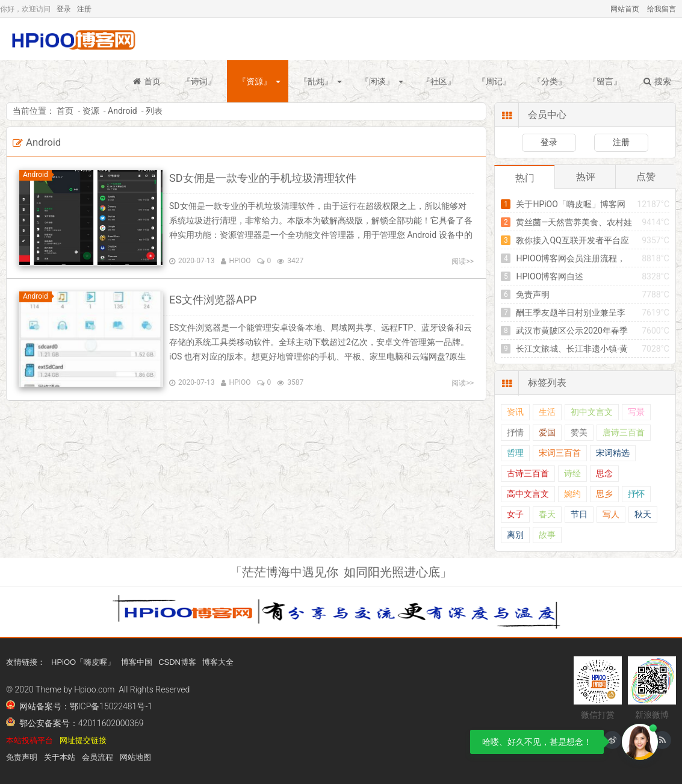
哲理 (515, 453)
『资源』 (255, 81)
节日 (579, 515)
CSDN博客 (177, 662)
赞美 (579, 433)
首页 (147, 81)
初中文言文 (592, 412)
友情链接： (26, 662)
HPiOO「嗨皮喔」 (83, 662)
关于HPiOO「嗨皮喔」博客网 (571, 204)
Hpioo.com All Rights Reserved (132, 689)
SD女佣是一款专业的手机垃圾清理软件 (263, 178)
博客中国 (137, 662)
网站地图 (135, 757)
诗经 (572, 474)
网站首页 (625, 9)
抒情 (515, 433)
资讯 (515, 412)
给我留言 (662, 9)
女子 (515, 515)
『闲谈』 (377, 81)
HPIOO (240, 261)
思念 (604, 474)
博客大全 (218, 662)
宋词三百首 (560, 453)
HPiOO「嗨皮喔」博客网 (72, 39)
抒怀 (636, 494)
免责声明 (533, 294)
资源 (91, 111)
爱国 (547, 433)
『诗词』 (199, 81)
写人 (611, 515)
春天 (547, 515)
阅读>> (463, 261)
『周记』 (494, 81)
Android (122, 111)
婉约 (572, 494)
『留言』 (605, 81)
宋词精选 (613, 453)
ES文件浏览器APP (213, 300)
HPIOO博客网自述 (550, 276)
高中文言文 (528, 494)
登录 (64, 9)
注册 (84, 9)
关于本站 (60, 757)
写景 (636, 412)
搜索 (657, 81)
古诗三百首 (528, 474)
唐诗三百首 (624, 433)
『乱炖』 (316, 81)
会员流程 (98, 757)
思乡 (604, 494)
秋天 (643, 515)
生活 (547, 412)
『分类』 (550, 81)
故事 (547, 535)
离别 (515, 535)
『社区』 (439, 81)
